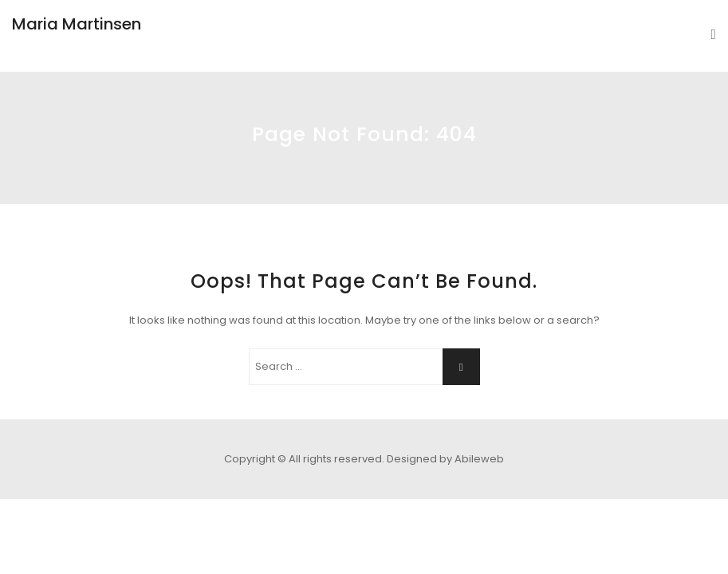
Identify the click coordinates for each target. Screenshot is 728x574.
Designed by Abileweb (445, 459)
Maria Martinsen (77, 24)
